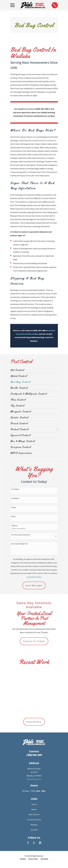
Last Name (15, 498)
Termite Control (34, 820)
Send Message (34, 585)
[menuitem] (34, 370)
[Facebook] (28, 843)
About (34, 809)
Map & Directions (34, 779)
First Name (15, 489)
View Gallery (34, 722)
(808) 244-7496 (34, 755)
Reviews (34, 825)
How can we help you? (20, 544)
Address (15, 526)
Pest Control (34, 814)
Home (34, 804)
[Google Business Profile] (40, 843)
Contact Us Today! (34, 641)
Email (13, 517)
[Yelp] (34, 843)
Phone (14, 508)
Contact (34, 830)
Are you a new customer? (21, 535)
